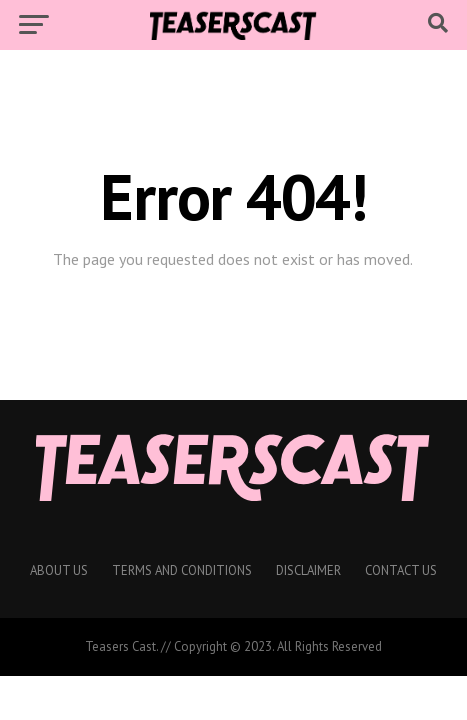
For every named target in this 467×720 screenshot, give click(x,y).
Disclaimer (308, 570)
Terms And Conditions (182, 570)
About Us (59, 570)
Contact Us (401, 570)
